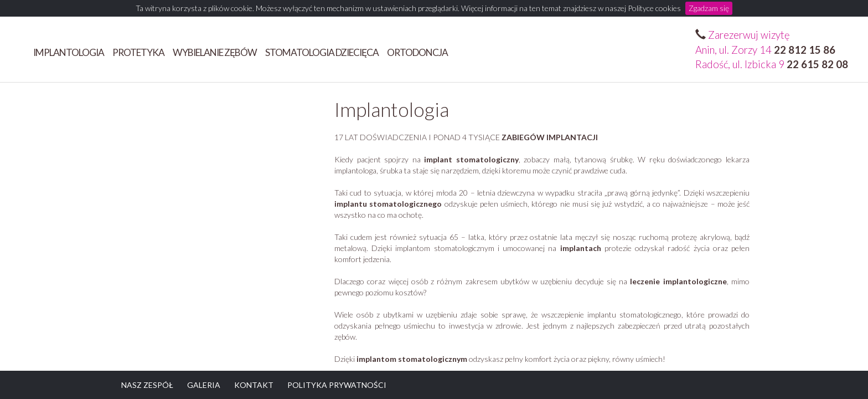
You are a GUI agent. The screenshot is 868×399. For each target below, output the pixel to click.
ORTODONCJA (417, 52)
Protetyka (138, 52)
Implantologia (69, 52)
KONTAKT (254, 385)
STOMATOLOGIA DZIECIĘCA (322, 52)
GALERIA (204, 385)
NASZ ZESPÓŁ (147, 385)
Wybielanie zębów (215, 52)
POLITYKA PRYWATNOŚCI (337, 385)
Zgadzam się (709, 8)
